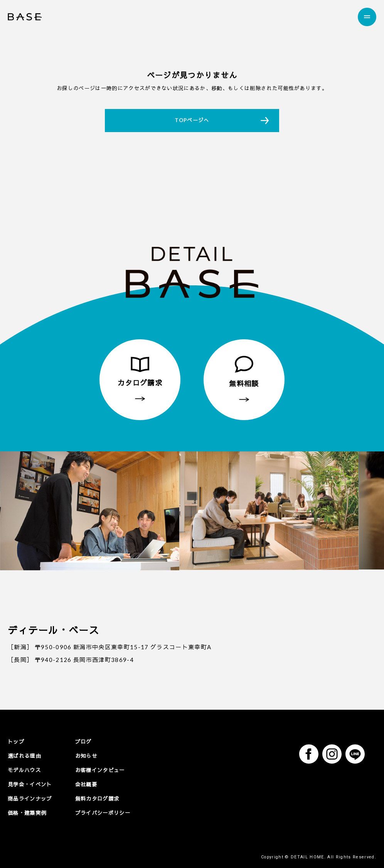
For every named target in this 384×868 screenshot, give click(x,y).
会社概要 (86, 784)
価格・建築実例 (27, 812)
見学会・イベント (30, 784)
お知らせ (86, 756)
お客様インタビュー (100, 770)
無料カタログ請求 (97, 798)
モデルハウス (24, 770)
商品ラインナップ (30, 798)
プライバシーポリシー (103, 812)
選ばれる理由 (24, 756)
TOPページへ (192, 120)
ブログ (83, 742)
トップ (16, 742)
